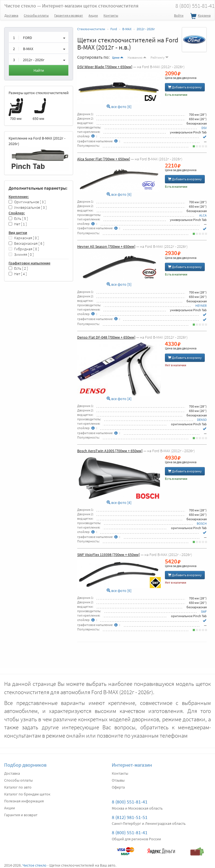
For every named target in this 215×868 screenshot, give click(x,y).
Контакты (111, 15)
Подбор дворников (25, 765)
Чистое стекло (71, 6)
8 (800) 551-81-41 (130, 802)
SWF (204, 611)
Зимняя (21, 255)
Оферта (118, 787)
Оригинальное (27, 202)
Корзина (200, 16)
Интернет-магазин (132, 765)
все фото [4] (119, 399)
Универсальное (28, 208)
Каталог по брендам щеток (27, 794)
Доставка (11, 15)
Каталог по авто (18, 787)
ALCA (203, 215)
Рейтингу (160, 57)
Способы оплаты (36, 15)
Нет (18, 224)
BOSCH (202, 523)
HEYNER (201, 306)
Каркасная (24, 238)
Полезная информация (24, 801)
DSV (204, 128)
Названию (137, 57)
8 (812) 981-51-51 (130, 817)
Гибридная (24, 249)
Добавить (185, 87)
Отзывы (118, 780)
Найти (39, 70)
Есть (18, 219)
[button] (39, 37)
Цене (118, 57)
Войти (179, 15)
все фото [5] (119, 284)
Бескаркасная (26, 244)
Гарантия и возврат (69, 15)
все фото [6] (119, 107)
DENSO (202, 420)
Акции (93, 15)
